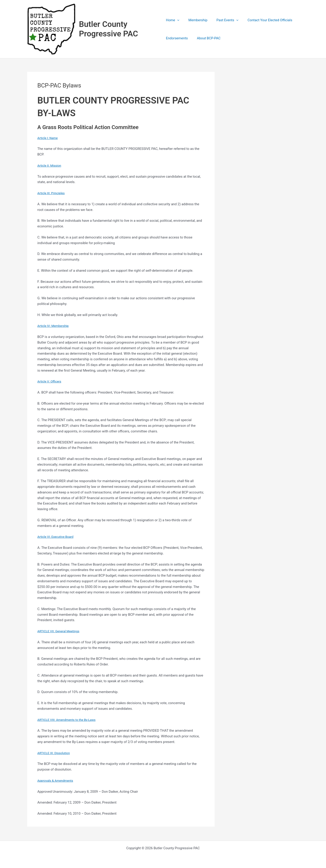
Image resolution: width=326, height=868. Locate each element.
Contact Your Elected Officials (263, 20)
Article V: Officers (50, 382)
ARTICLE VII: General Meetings (60, 632)
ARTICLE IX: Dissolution (55, 753)
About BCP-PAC (206, 38)
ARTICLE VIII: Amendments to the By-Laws (69, 720)
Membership (196, 20)
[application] (177, 20)
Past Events (223, 20)
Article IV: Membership (55, 326)
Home (173, 20)
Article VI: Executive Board (57, 537)
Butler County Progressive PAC (109, 29)
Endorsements (177, 38)
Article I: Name (48, 138)
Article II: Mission (50, 166)
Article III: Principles (52, 193)
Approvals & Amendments (57, 781)
